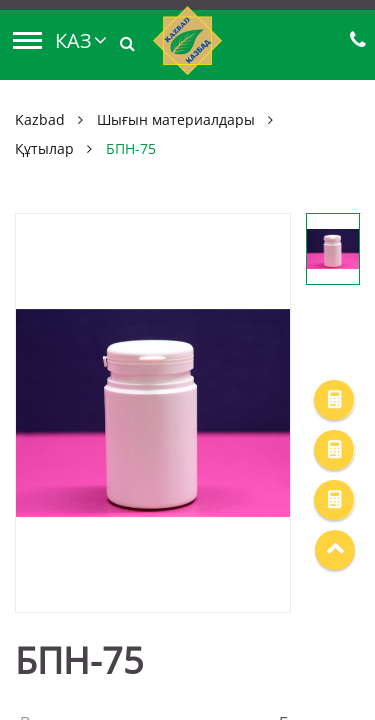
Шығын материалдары (176, 119)
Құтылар (44, 148)
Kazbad (40, 119)
